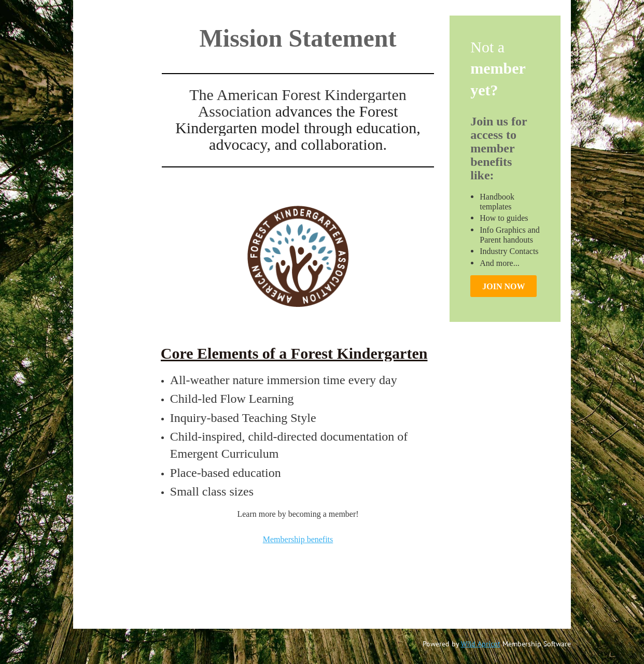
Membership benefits (298, 539)
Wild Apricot (481, 644)
